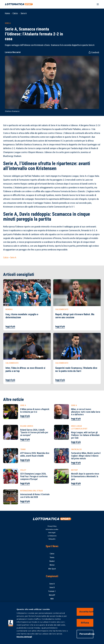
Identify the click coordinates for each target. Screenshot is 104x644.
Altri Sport (52, 569)
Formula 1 (52, 591)
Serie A (24, 13)
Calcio (15, 13)
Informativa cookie (52, 529)
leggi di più (10, 326)
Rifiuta (85, 623)
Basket (52, 561)
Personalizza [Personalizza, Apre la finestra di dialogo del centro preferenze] (86, 634)
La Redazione (52, 536)
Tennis (52, 557)
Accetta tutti (86, 612)
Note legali (52, 533)
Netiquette (52, 539)
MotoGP (52, 595)
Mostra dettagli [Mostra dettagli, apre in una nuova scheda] (24, 637)
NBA (52, 599)
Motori (52, 565)
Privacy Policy (52, 526)
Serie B (52, 587)
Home (7, 13)
